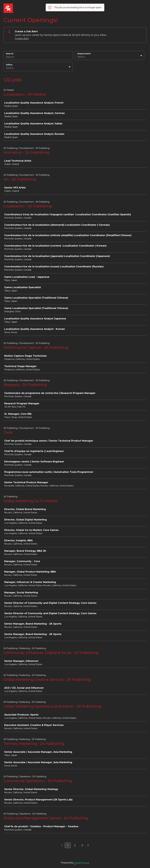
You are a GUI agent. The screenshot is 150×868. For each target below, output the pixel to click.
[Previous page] (62, 845)
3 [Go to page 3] (82, 845)
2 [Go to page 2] (75, 845)
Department (84, 54)
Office (9, 65)
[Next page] (88, 845)
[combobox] (78, 57)
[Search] (38, 57)
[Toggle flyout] (141, 56)
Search (10, 54)
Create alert (22, 38)
